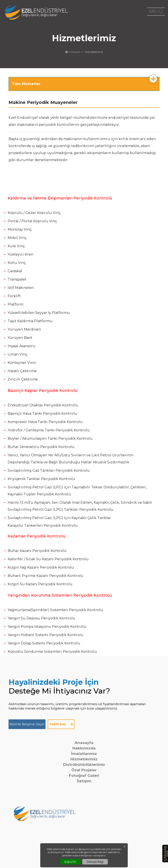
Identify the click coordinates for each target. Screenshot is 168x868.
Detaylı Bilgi (95, 862)
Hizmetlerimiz (84, 759)
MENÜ (156, 12)
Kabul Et (70, 862)
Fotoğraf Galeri (84, 776)
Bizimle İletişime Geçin (27, 724)
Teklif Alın (61, 724)
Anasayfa (73, 52)
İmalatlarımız (84, 754)
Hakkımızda (84, 748)
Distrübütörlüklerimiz (84, 765)
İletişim (84, 781)
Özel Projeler (84, 770)
